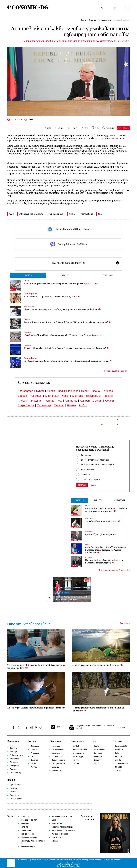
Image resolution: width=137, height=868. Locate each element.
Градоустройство (59, 764)
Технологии (77, 741)
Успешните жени (122, 764)
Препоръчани (107, 275)
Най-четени (67, 275)
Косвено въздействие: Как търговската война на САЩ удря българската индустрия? (68, 322)
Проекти (118, 741)
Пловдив (35, 401)
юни (100, 214)
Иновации (35, 753)
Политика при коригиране (62, 827)
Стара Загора (26, 405)
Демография (57, 753)
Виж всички (125, 623)
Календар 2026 (121, 746)
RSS (55, 727)
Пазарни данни (16, 799)
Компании (27, 332)
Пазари (34, 757)
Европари (14, 752)
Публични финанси (30, 294)
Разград (49, 401)
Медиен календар (27, 847)
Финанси (34, 760)
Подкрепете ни (58, 837)
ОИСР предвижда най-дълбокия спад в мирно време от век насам (71, 598)
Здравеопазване (105, 20)
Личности (98, 757)
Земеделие (14, 766)
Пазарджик (93, 396)
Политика (56, 746)
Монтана (78, 396)
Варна (51, 391)
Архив (94, 485)
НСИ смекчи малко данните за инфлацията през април (52, 296)
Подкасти (119, 750)
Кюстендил (52, 396)
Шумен (71, 405)
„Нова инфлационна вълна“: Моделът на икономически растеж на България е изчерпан (68, 361)
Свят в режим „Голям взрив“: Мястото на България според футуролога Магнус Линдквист (106, 550)
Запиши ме (122, 727)
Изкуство (98, 760)
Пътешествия (100, 750)
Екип (54, 820)
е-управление (79, 753)
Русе (60, 401)
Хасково (59, 405)
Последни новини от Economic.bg (114, 570)
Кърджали (36, 396)
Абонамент (25, 823)
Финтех (27, 281)
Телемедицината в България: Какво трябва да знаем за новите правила (36, 666)
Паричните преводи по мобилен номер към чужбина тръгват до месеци (61, 283)
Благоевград (25, 391)
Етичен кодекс (26, 830)
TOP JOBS (119, 771)
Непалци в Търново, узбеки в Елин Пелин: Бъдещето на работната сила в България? (67, 348)
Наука (87, 544)
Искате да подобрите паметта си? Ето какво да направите (98, 709)
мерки (72, 214)
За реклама (25, 816)
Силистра (71, 401)
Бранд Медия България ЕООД (63, 830)
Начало (83, 20)
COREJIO (119, 757)
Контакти (24, 827)
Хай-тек (76, 760)
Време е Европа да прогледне (100, 534)
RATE (117, 753)
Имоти (87, 506)
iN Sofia (118, 760)
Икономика (65, 593)
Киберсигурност (79, 757)
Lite (94, 741)
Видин (85, 391)
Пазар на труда (16, 773)
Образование (57, 757)
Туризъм (13, 769)
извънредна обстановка (31, 214)
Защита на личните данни (62, 816)
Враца (96, 391)
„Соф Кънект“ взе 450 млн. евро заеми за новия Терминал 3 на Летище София (63, 335)
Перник (107, 396)
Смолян (97, 401)
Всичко (11, 780)
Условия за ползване (60, 834)
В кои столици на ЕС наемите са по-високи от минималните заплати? (106, 510)
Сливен (85, 401)
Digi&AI (76, 746)
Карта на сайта (58, 823)
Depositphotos (74, 866)
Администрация (58, 771)
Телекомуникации (80, 750)
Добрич (22, 396)
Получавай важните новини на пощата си (95, 726)
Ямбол (83, 405)
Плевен (22, 401)
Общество (92, 20)
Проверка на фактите (29, 820)
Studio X (77, 864)
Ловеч (66, 396)
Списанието (89, 519)
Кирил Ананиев (56, 214)
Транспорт (14, 762)
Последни (28, 275)
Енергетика (14, 759)
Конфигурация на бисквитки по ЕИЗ (33, 842)
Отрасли (27, 319)
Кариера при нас (27, 834)
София (110, 401)
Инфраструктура (30, 307)
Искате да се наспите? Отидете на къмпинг (97, 665)
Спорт (96, 764)
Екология (56, 767)
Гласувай (82, 485)
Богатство (98, 753)
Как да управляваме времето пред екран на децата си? (36, 708)
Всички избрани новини (116, 371)
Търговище (44, 405)
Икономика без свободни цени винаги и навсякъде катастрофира (104, 561)
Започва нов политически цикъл (103, 521)
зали (11, 214)
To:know (13, 792)
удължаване (87, 214)
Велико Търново (68, 391)
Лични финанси (58, 750)
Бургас (40, 391)
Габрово (108, 391)
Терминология (15, 785)
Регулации (89, 557)
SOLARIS (119, 767)
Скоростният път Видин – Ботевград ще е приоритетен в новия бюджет (62, 309)
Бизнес (32, 741)
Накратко (14, 788)
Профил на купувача (29, 837)
